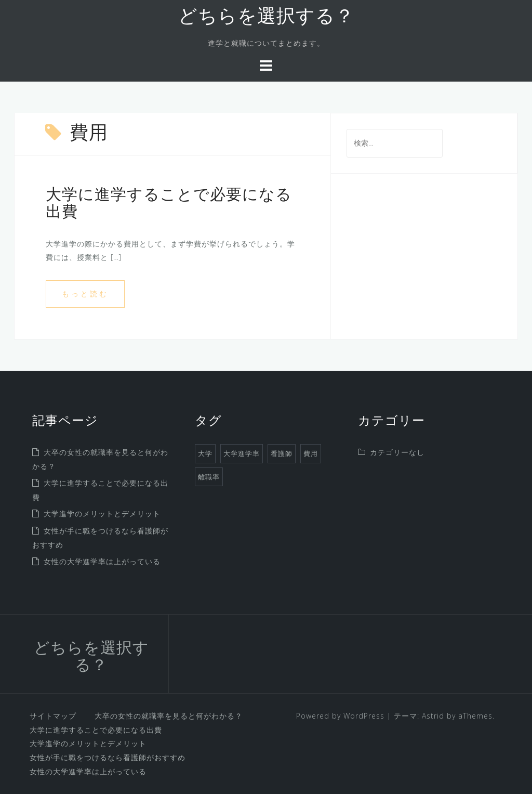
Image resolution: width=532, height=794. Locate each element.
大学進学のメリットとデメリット (102, 513)
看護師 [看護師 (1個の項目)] (282, 453)
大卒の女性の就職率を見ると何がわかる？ (169, 716)
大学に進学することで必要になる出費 (96, 730)
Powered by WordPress (340, 716)
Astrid (433, 716)
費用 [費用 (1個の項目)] (311, 453)
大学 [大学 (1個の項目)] (205, 453)
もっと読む (85, 294)
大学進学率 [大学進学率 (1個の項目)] (242, 453)
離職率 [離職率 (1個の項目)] (209, 477)
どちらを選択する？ (266, 18)
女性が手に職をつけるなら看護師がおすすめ (108, 757)
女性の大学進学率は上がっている (102, 561)
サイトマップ (53, 716)
